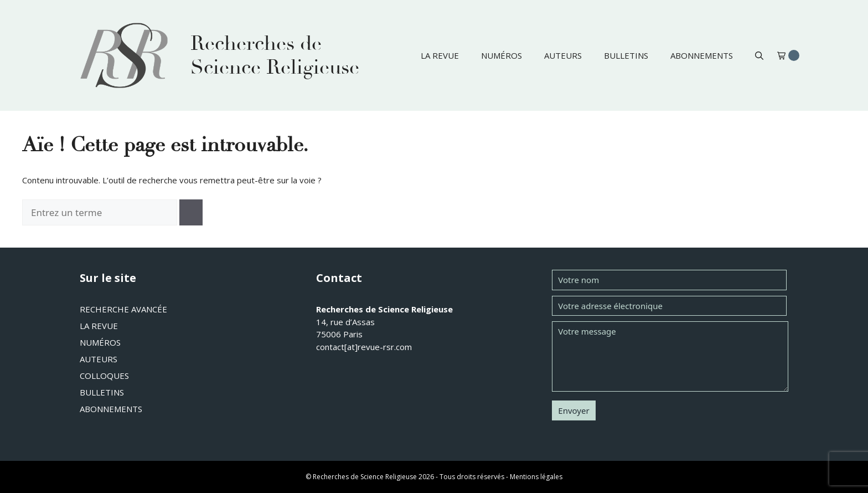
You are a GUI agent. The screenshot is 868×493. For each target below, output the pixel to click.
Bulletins (626, 55)
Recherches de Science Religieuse (275, 55)
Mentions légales (536, 477)
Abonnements (702, 55)
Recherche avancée (123, 309)
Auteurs (563, 55)
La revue (440, 55)
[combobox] (100, 213)
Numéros (502, 55)
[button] (759, 55)
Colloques (104, 376)
